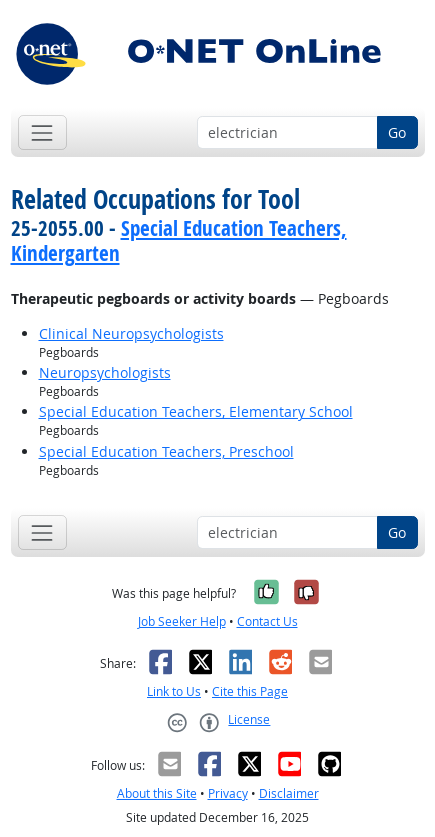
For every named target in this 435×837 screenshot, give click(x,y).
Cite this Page (250, 691)
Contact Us (267, 621)
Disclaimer (289, 793)
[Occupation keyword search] (287, 133)
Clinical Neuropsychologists (131, 333)
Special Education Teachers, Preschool (166, 451)
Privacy (228, 793)
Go (397, 132)
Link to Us (174, 691)
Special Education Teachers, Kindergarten (179, 240)
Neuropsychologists (105, 372)
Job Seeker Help (182, 621)
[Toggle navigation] (42, 132)
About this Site (157, 793)
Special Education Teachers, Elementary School (196, 411)
